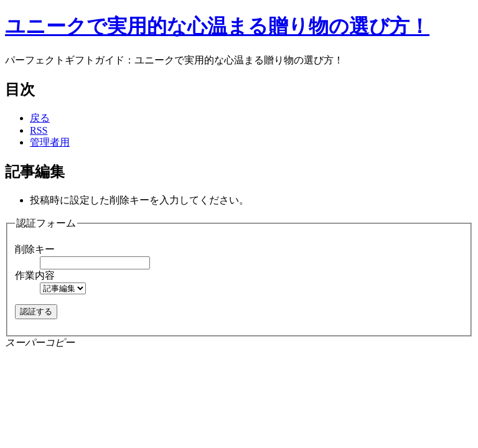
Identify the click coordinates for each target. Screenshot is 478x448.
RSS (39, 130)
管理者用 (50, 142)
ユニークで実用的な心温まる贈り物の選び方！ (217, 26)
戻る (40, 118)
